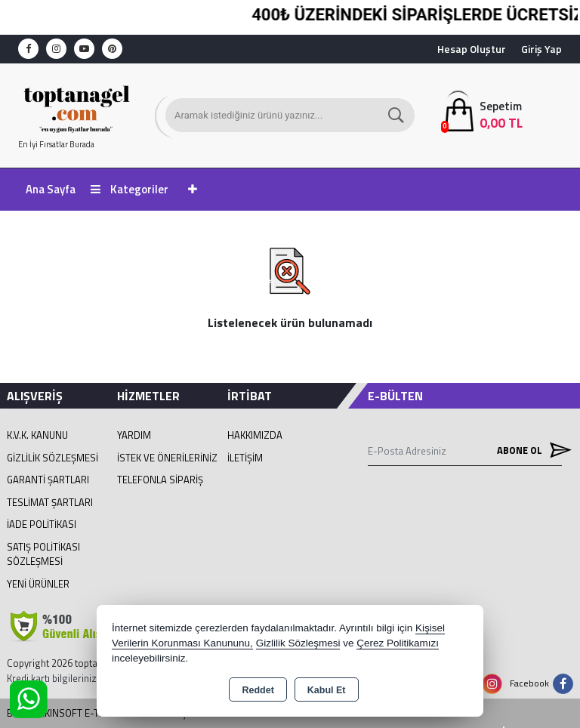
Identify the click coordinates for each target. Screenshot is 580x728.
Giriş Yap (541, 49)
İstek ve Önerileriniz (167, 458)
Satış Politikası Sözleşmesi (43, 554)
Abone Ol (529, 450)
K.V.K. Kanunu (37, 435)
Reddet (258, 690)
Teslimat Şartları (50, 502)
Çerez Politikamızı (398, 643)
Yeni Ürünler (38, 584)
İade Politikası (42, 524)
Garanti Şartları (48, 480)
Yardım (134, 435)
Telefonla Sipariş (160, 480)
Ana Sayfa (51, 189)
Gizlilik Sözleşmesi (52, 458)
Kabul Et (327, 690)
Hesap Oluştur (472, 49)
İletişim (245, 458)
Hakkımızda (255, 435)
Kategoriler (130, 189)
